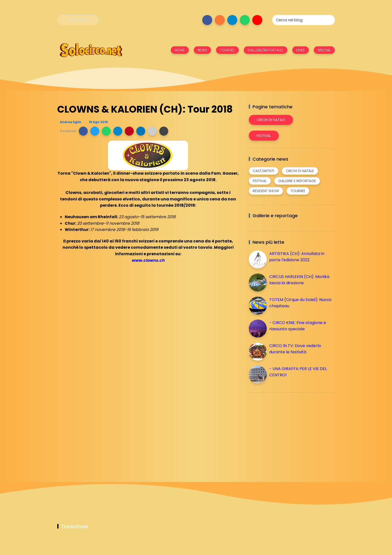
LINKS (300, 50)
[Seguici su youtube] (257, 20)
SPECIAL (324, 50)
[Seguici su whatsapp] (245, 20)
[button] (83, 131)
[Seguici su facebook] (207, 20)
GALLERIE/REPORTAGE (265, 50)
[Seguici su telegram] (232, 20)
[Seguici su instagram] (220, 20)
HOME (180, 50)
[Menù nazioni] (78, 20)
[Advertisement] (286, 431)
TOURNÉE (227, 50)
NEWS (202, 50)
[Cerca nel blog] (303, 20)
